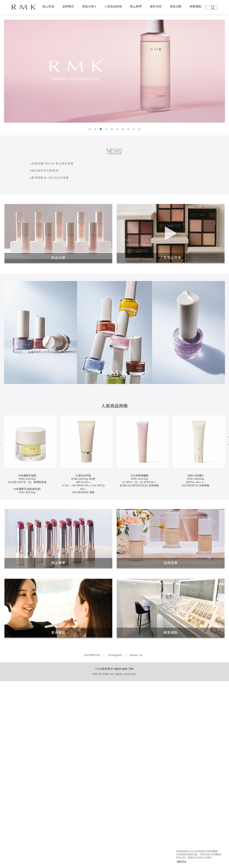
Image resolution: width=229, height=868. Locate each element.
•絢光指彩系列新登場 (45, 174)
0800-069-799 (124, 675)
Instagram (115, 661)
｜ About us (134, 661)
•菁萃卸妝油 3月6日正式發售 (51, 183)
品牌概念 (68, 7)
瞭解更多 (182, 861)
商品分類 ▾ (89, 7)
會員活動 (176, 7)
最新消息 (156, 7)
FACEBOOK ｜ (95, 661)
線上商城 (48, 7)
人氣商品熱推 (113, 7)
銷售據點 (195, 7)
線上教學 (136, 7)
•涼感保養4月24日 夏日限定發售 (53, 165)
